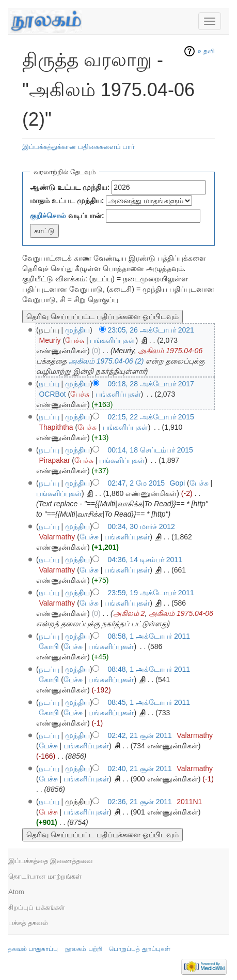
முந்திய (77, 330)
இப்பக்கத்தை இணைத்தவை (50, 861)
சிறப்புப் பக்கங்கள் (37, 907)
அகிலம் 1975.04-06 (170, 351)
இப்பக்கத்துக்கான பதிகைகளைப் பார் (78, 147)
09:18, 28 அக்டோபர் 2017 (151, 384)
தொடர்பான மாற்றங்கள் (45, 876)
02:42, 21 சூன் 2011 (140, 735)
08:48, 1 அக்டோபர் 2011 (149, 669)
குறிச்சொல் (48, 216)
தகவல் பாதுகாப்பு (33, 949)
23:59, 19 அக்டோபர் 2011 (151, 593)
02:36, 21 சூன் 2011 (140, 802)
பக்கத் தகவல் (28, 923)
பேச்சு (75, 340)
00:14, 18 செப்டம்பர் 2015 (151, 450)
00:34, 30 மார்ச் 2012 (141, 526)
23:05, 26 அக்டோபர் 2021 (151, 330)
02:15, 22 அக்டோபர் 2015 (151, 417)
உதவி (206, 51)
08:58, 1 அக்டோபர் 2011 (149, 636)
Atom (16, 892)
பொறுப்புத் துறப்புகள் (139, 949)
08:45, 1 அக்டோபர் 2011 (149, 702)
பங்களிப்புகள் (113, 340)
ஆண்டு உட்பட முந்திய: (70, 187)
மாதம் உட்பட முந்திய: (67, 201)
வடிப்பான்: (67, 216)
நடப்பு (49, 384)
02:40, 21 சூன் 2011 (140, 768)
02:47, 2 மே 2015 (137, 483)
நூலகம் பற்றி (83, 949)
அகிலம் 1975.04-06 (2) (106, 361)
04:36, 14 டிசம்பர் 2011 (145, 560)
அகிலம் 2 (129, 613)
